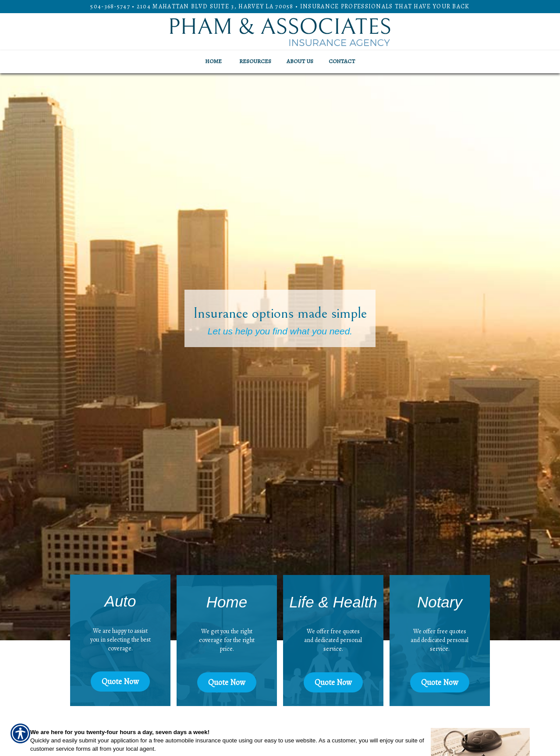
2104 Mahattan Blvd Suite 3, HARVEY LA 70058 (215, 6)
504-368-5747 (110, 6)
